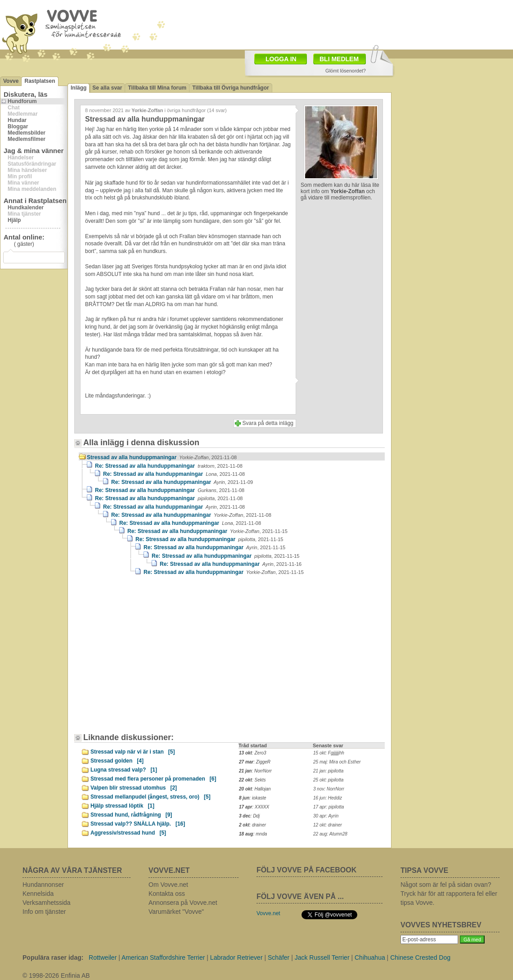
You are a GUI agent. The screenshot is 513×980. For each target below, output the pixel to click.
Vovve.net (268, 913)
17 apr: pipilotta (328, 807)
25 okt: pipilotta (328, 780)
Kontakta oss (167, 894)
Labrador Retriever (236, 957)
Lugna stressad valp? (124, 770)
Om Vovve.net (168, 885)
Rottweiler (103, 957)
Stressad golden (117, 761)
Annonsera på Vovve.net (183, 903)
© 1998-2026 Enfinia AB (56, 975)
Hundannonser (43, 885)
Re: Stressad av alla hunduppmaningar (169, 466)
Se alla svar (107, 88)
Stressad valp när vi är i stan (133, 752)
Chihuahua (370, 957)
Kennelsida (38, 894)
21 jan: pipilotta (328, 771)
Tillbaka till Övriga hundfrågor (230, 88)
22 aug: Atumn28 (330, 834)
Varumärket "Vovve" (176, 912)
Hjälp (14, 220)
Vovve (11, 81)
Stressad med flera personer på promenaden (153, 779)
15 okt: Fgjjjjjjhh (329, 753)
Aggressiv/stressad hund (128, 833)
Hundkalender (26, 208)
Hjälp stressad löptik (122, 806)
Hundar (17, 120)
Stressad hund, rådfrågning (131, 815)
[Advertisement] (155, 659)
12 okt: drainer (328, 825)
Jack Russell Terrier (322, 957)
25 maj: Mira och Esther (337, 762)
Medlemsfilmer (27, 139)
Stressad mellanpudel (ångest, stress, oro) (151, 797)
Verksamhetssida (47, 903)
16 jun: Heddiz (328, 798)
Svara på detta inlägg (268, 423)
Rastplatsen (40, 81)
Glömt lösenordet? (346, 71)
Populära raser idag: (53, 957)
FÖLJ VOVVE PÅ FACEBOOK (306, 870)
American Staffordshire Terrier (163, 957)
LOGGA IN (281, 59)
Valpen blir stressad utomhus (134, 788)
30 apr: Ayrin (326, 816)
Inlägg (79, 88)
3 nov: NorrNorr (329, 789)
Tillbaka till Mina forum (157, 88)
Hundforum (22, 101)
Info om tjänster (44, 912)
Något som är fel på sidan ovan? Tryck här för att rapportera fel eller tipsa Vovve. (449, 894)
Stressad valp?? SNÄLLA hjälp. (138, 824)
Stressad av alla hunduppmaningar (162, 457)
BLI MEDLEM (339, 59)
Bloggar (18, 126)
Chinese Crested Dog (420, 957)
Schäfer (279, 957)
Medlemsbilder (27, 133)
